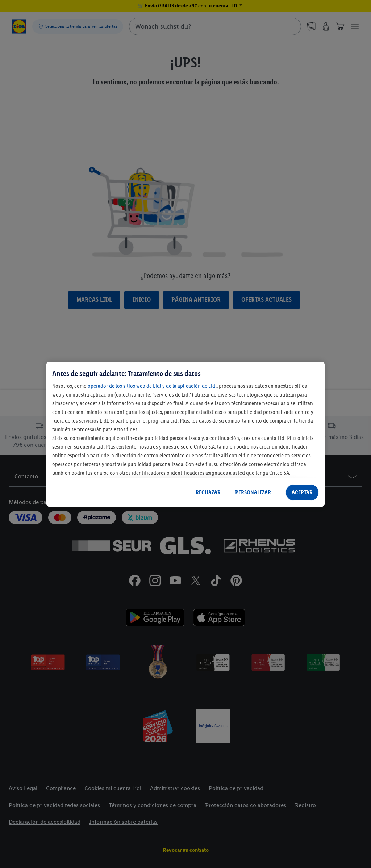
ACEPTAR (302, 492)
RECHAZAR (208, 492)
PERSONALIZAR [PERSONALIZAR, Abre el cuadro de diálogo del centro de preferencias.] (253, 492)
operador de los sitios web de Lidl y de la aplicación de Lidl (152, 386)
